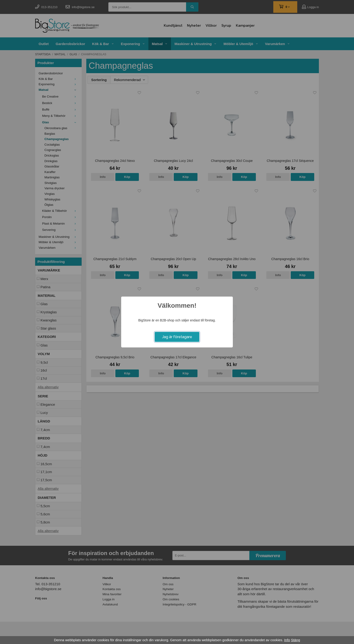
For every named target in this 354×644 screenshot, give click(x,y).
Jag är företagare (177, 337)
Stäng (296, 640)
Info (287, 640)
